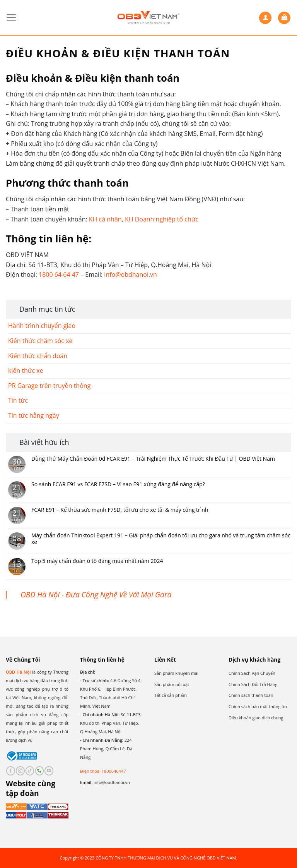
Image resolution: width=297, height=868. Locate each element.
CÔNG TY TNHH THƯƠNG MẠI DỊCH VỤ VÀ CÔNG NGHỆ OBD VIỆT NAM (166, 858)
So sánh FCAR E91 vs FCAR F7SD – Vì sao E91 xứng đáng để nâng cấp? (118, 485)
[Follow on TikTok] (30, 771)
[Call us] (40, 771)
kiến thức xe (26, 371)
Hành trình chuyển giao (42, 326)
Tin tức (18, 400)
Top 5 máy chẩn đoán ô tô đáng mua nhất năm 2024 (97, 561)
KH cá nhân (105, 219)
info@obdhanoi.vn (131, 274)
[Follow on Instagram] (20, 771)
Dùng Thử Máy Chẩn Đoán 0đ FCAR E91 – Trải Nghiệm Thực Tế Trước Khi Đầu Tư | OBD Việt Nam (153, 459)
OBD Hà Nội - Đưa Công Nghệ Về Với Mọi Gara (96, 594)
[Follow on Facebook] (11, 771)
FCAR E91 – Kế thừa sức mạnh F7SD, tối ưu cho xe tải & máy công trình (120, 510)
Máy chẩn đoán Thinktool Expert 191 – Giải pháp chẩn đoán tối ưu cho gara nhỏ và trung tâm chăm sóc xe (161, 539)
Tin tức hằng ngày (34, 415)
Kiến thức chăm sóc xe (40, 341)
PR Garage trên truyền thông (49, 386)
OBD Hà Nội (18, 672)
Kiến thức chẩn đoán (38, 356)
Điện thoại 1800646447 (103, 771)
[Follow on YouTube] (49, 771)
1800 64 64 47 (59, 274)
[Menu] (11, 17)
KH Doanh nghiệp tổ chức (162, 219)
